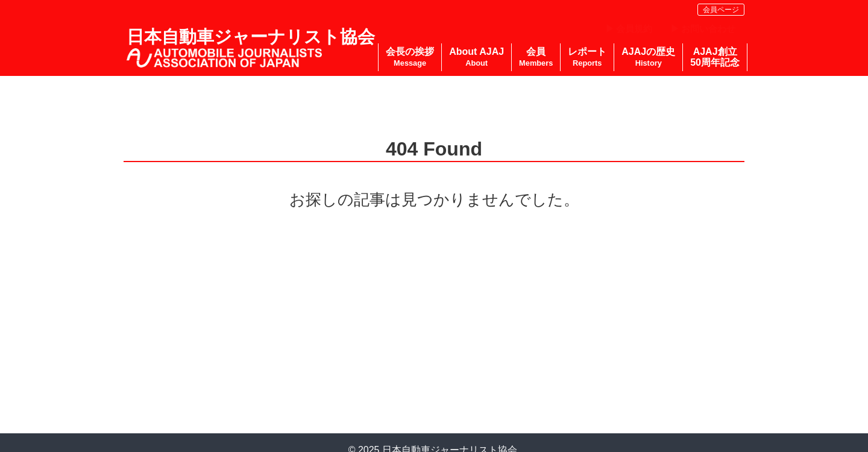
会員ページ (721, 10)
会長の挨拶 (410, 57)
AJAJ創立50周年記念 (715, 57)
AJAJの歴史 (648, 57)
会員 (536, 57)
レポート (587, 57)
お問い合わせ (708, 29)
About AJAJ (476, 57)
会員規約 (634, 29)
